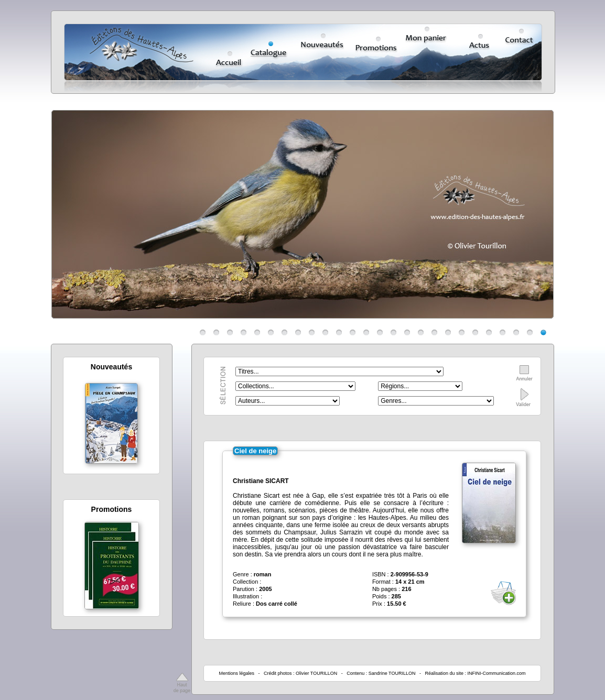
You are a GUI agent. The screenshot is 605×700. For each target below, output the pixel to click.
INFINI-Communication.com (497, 673)
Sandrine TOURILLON (392, 673)
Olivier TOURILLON (316, 673)
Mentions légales (236, 673)
